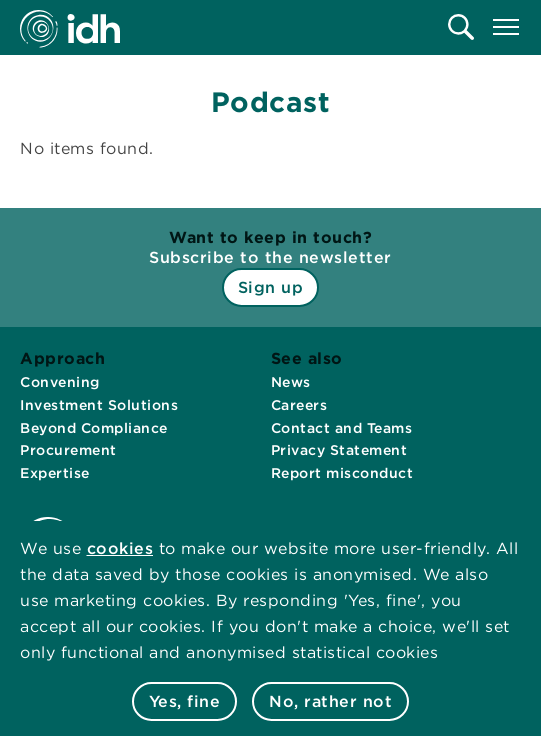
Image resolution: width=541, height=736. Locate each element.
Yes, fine (185, 701)
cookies (120, 548)
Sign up (271, 287)
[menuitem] (461, 27)
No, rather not (330, 701)
